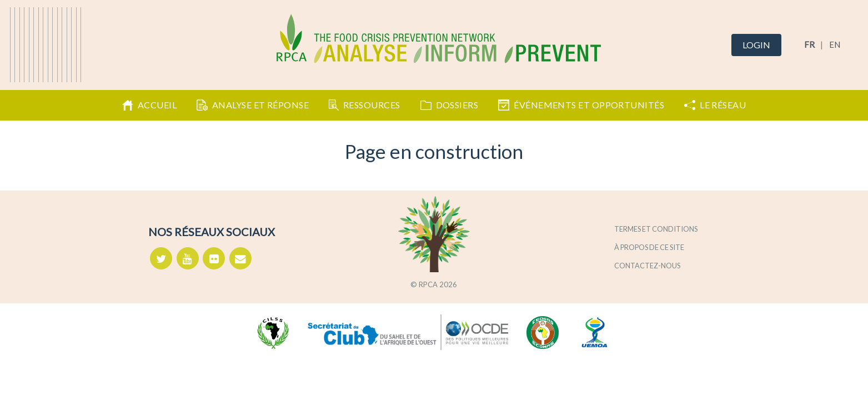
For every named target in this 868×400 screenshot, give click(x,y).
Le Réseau (715, 105)
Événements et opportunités (581, 105)
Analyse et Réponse (253, 105)
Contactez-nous (647, 266)
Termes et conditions (656, 229)
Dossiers (450, 105)
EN (835, 44)
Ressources (364, 105)
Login (756, 45)
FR (809, 44)
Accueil (149, 105)
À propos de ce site (649, 247)
